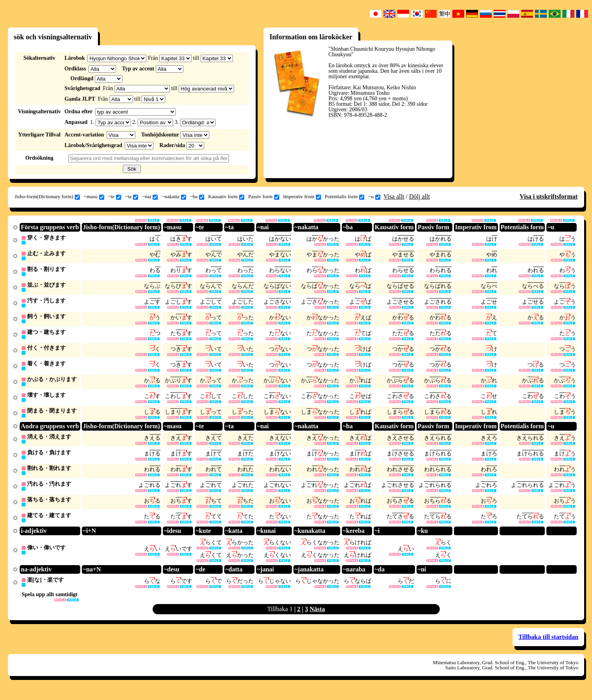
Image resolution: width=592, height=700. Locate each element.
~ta (132, 197)
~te (115, 197)
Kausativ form (226, 197)
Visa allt (394, 196)
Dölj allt (420, 196)
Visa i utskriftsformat (549, 196)
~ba (197, 197)
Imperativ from (302, 197)
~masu (94, 197)
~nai (150, 197)
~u (374, 197)
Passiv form (264, 197)
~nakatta (174, 197)
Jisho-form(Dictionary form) (47, 197)
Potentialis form (345, 197)
